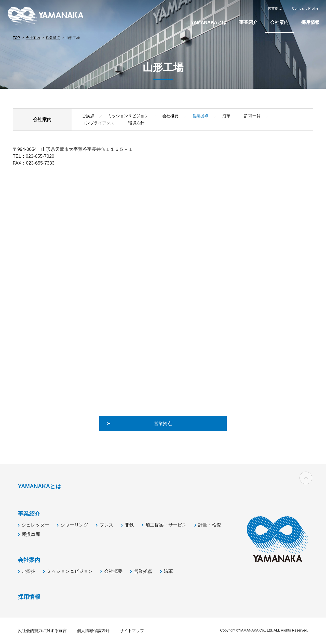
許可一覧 (252, 116)
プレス (106, 525)
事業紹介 (248, 22)
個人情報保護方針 (93, 631)
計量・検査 (210, 525)
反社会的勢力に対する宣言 (42, 631)
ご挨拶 (88, 116)
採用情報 (310, 22)
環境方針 (136, 123)
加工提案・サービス (166, 525)
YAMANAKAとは (209, 22)
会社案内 (33, 38)
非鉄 (129, 525)
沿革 (226, 116)
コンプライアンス (98, 123)
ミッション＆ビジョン (128, 116)
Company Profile (305, 8)
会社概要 (170, 116)
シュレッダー (35, 525)
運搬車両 (31, 534)
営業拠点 (53, 38)
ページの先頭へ (306, 478)
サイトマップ (132, 631)
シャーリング (74, 525)
